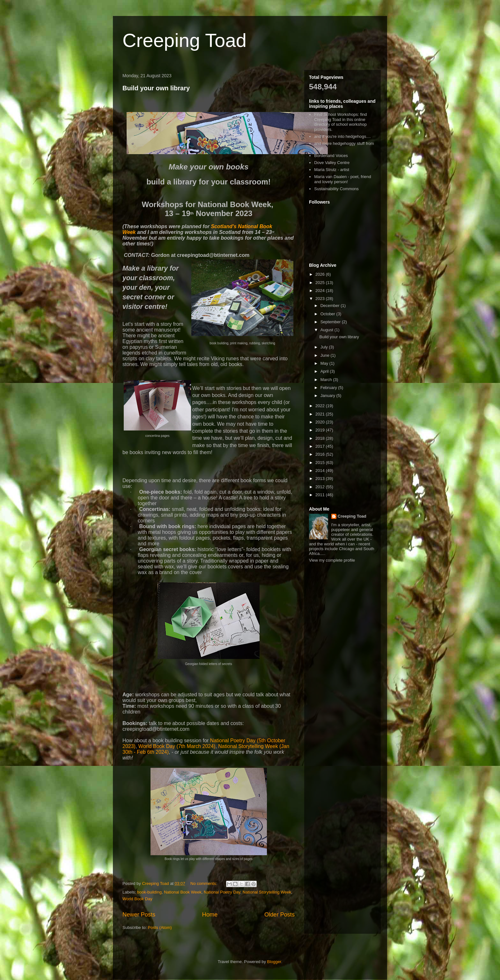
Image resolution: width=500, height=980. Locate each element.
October (328, 314)
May (325, 363)
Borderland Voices (331, 156)
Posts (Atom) (160, 928)
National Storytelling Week (267, 892)
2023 (321, 299)
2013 (321, 479)
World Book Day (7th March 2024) (177, 746)
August (327, 330)
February (329, 388)
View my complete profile (332, 560)
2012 (321, 487)
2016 (321, 454)
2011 (321, 495)
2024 (321, 291)
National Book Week (183, 892)
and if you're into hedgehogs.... (342, 136)
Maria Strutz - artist (332, 170)
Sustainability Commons (336, 189)
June (326, 355)
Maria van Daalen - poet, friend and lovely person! (342, 179)
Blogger (274, 962)
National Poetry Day (222, 892)
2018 (321, 438)
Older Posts (279, 915)
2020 (321, 422)
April (325, 371)
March (327, 380)
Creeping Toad (184, 40)
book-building (149, 892)
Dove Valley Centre (332, 163)
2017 (321, 446)
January (328, 396)
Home (210, 915)
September (331, 322)
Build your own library (156, 88)
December (331, 306)
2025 (321, 283)
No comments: (204, 883)
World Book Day (137, 899)
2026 (321, 274)
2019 (321, 430)
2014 (321, 471)
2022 (321, 406)
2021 (321, 414)
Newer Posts (139, 915)
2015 (321, 463)
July (325, 347)
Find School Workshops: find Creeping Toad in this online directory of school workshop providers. (340, 122)
